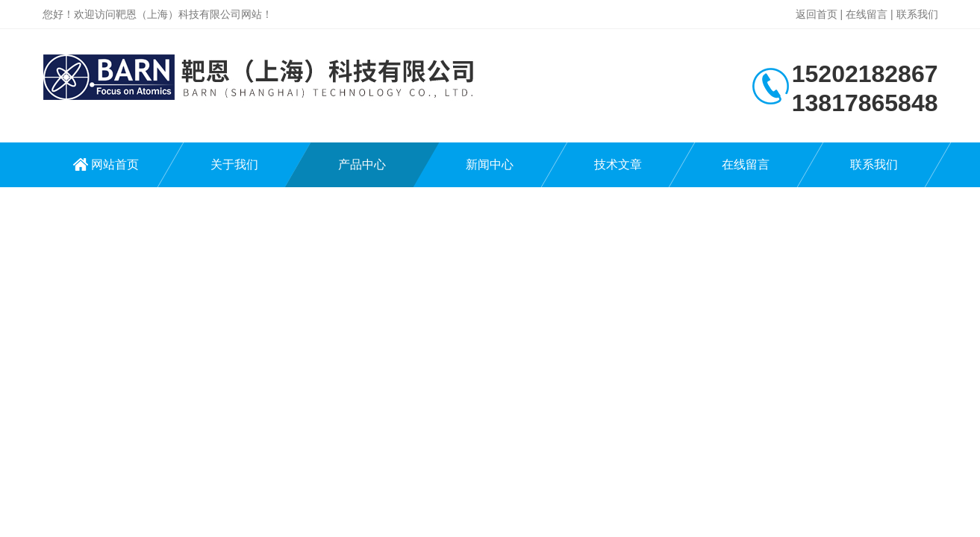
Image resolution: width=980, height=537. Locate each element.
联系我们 (917, 14)
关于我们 (234, 164)
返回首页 (817, 14)
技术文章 (618, 164)
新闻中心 (490, 164)
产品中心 (362, 164)
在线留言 (867, 14)
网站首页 (115, 164)
